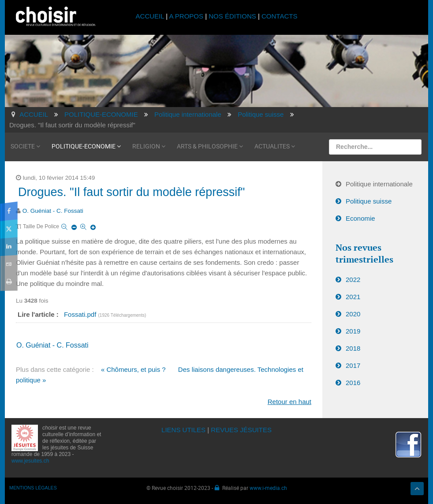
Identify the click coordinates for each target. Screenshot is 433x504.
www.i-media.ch (268, 488)
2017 (353, 365)
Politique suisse (369, 201)
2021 (353, 297)
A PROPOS (186, 16)
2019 (353, 331)
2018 (353, 348)
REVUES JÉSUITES (241, 430)
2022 (353, 280)
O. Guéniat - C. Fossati (53, 211)
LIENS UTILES (183, 430)
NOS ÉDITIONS (232, 16)
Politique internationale (379, 184)
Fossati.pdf (81, 314)
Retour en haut (289, 402)
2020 (353, 314)
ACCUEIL (151, 16)
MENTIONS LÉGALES (33, 488)
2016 (353, 383)
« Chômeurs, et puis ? (133, 369)
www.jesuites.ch (30, 461)
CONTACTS (279, 16)
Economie (360, 218)
